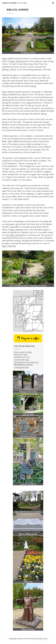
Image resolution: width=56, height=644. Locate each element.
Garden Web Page (21, 360)
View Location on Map (23, 352)
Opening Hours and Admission (26, 362)
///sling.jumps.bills (21, 367)
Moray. (44, 114)
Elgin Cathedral (17, 61)
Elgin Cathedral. (17, 230)
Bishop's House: (9, 69)
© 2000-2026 (42, 639)
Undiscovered (15, 3)
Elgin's (5, 58)
